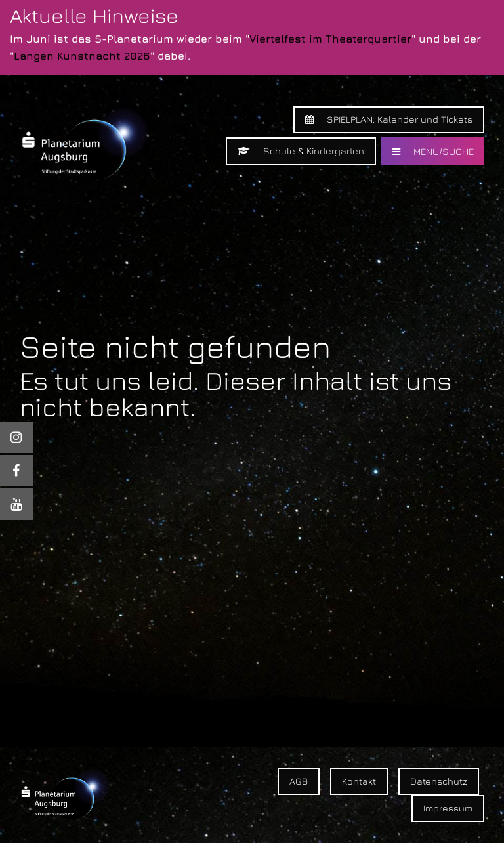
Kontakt (359, 781)
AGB (299, 781)
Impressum (448, 808)
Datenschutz (439, 781)
